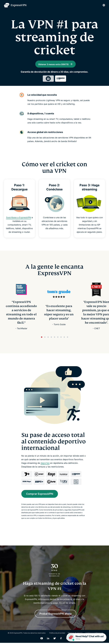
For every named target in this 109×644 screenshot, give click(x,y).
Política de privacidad (57, 634)
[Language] (104, 5)
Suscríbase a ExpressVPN (19, 219)
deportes (45, 464)
